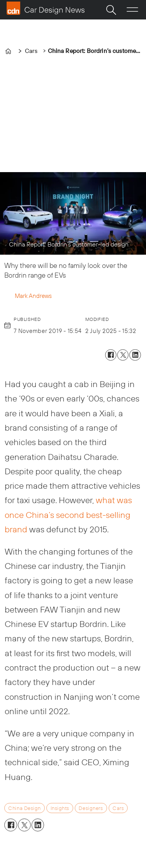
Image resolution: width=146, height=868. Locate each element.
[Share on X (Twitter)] (123, 355)
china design (24, 808)
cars (118, 808)
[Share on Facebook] (111, 355)
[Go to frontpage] (46, 8)
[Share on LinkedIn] (135, 355)
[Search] (111, 10)
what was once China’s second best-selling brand (68, 515)
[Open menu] (132, 10)
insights (60, 808)
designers (91, 808)
